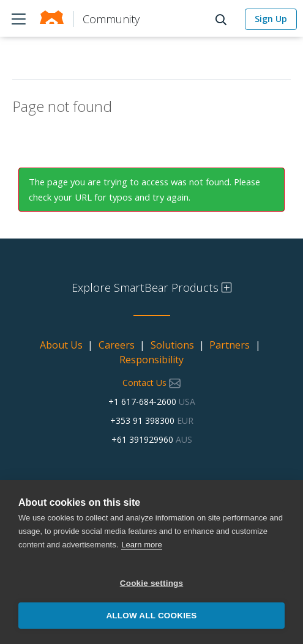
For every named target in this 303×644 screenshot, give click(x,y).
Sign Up (271, 19)
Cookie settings (152, 583)
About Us (61, 345)
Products (18, 18)
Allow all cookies (151, 616)
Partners (230, 345)
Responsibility (151, 360)
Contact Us (151, 383)
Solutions (172, 345)
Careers (117, 345)
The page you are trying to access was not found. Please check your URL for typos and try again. (144, 189)
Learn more (141, 545)
